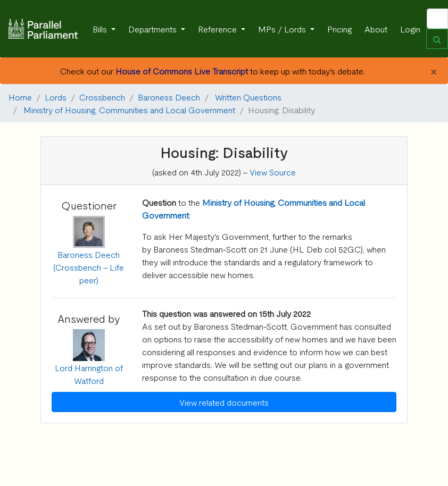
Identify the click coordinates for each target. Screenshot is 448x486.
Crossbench (102, 97)
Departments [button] (154, 29)
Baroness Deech (169, 97)
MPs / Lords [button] (283, 29)
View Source (273, 172)
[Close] (433, 71)
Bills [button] (101, 29)
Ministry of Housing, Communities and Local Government (129, 110)
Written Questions (248, 97)
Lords (56, 97)
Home (20, 97)
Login (410, 29)
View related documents (224, 402)
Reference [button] (218, 29)
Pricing (339, 29)
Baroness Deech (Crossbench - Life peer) (89, 267)
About (376, 29)
